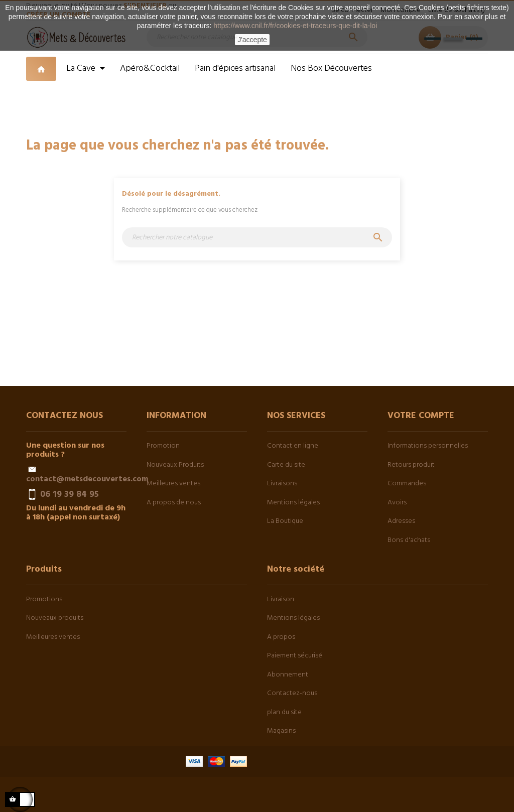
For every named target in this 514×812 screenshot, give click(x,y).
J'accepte (252, 40)
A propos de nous (174, 503)
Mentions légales (293, 503)
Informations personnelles (428, 446)
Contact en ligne (293, 446)
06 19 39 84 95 (70, 495)
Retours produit (411, 465)
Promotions (44, 599)
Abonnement (288, 675)
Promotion (163, 446)
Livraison (281, 599)
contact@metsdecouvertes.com (87, 479)
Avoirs (397, 503)
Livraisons (282, 484)
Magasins (281, 731)
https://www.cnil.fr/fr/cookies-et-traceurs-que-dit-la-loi (295, 26)
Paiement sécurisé (295, 656)
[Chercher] (257, 237)
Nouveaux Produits (175, 465)
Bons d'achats (409, 540)
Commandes (407, 484)
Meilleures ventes (173, 484)
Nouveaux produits (55, 618)
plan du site (284, 712)
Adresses (401, 521)
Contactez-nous (292, 693)
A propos (281, 637)
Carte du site (286, 465)
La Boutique (285, 521)
